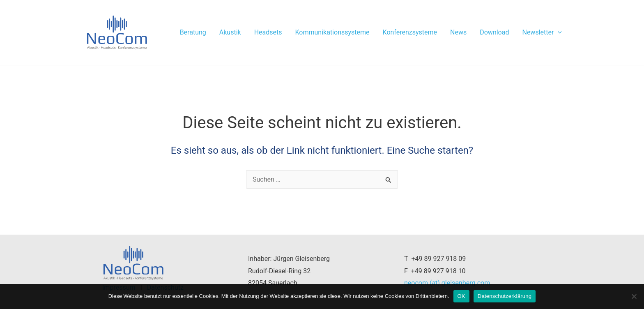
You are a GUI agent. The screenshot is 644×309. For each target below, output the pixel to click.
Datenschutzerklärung (505, 296)
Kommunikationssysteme (332, 32)
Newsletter (542, 32)
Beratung (193, 32)
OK (461, 296)
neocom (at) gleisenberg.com (447, 283)
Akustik (230, 32)
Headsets (268, 32)
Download (494, 32)
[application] (558, 32)
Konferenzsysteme (410, 32)
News (458, 32)
